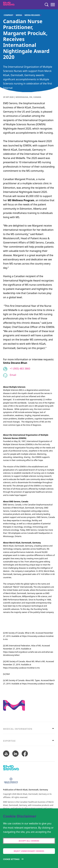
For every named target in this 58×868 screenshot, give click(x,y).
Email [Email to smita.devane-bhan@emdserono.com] (13, 375)
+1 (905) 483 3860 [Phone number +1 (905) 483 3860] (20, 369)
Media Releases (32, 15)
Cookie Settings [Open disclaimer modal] (11, 859)
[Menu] (53, 5)
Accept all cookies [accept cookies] (29, 841)
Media (19, 15)
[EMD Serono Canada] (15, 5)
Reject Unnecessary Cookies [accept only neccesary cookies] (29, 851)
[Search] (47, 5)
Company (8, 15)
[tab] (29, 729)
